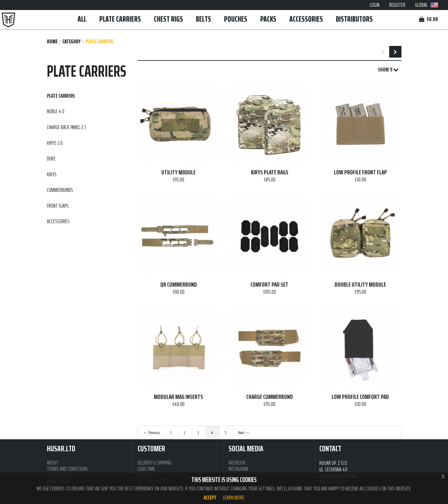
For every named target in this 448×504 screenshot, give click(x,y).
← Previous (152, 433)
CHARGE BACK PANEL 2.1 (66, 127)
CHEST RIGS (168, 19)
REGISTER (397, 5)
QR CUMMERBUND (179, 285)
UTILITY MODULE (178, 172)
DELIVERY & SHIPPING (155, 463)
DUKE (51, 159)
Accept (210, 498)
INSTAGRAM (238, 469)
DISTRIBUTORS (354, 19)
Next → (244, 433)
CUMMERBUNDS (60, 190)
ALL (82, 19)
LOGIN (375, 5)
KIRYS (52, 174)
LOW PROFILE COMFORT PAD (360, 397)
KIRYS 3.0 (55, 143)
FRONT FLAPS (58, 206)
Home (52, 42)
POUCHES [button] (236, 19)
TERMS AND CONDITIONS (67, 469)
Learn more (234, 498)
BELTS (203, 19)
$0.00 (428, 19)
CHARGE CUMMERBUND (270, 397)
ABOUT (53, 463)
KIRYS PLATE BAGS (270, 172)
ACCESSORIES (306, 19)
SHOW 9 (388, 70)
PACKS (268, 19)
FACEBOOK (237, 463)
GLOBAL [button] (427, 5)
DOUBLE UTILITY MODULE (360, 285)
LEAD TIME (146, 469)
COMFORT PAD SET (269, 285)
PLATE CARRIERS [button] (120, 19)
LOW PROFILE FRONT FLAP (360, 172)
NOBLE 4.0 (56, 111)
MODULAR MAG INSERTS (178, 397)
